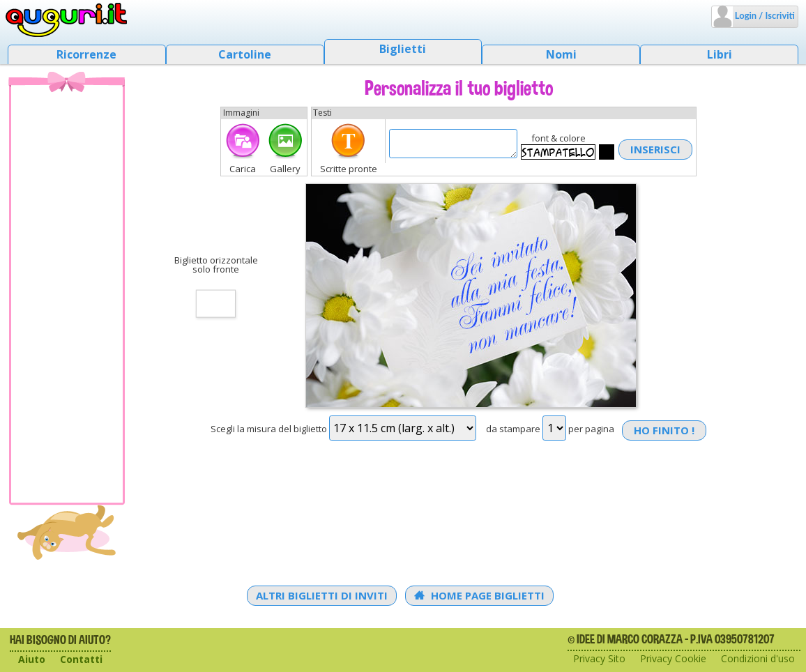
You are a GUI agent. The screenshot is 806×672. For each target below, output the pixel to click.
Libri (720, 54)
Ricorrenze (86, 54)
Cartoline (245, 54)
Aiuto (32, 659)
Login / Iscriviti (764, 15)
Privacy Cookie (673, 658)
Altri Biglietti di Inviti (322, 595)
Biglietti (403, 49)
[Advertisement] (67, 293)
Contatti (81, 659)
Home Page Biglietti (479, 595)
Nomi (561, 54)
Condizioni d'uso (758, 658)
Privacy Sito (599, 658)
